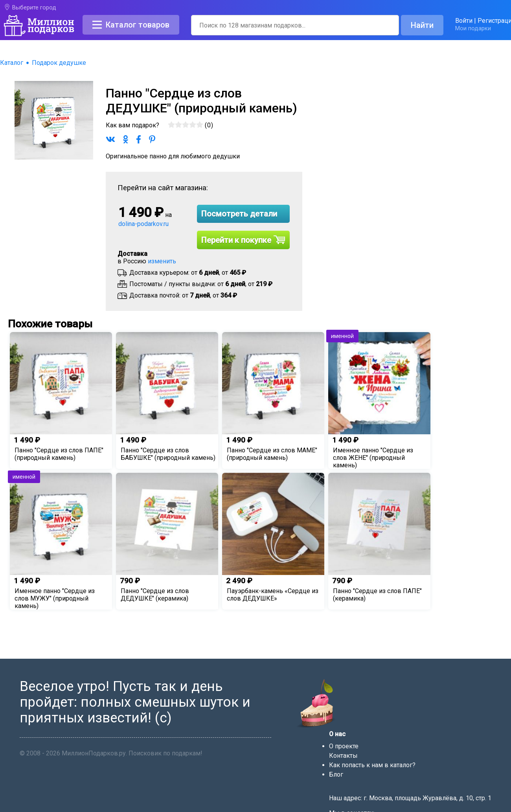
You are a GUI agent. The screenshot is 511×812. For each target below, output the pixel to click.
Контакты (343, 756)
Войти (464, 21)
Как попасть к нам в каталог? (372, 765)
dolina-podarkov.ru (143, 224)
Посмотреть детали (239, 214)
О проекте (344, 746)
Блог (336, 774)
